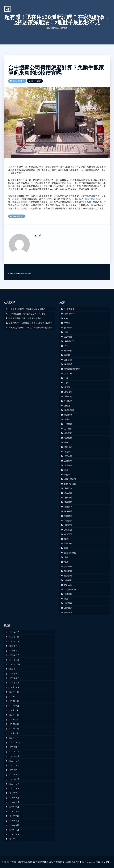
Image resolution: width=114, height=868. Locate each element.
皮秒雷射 (68, 525)
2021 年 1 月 (13, 738)
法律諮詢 (68, 488)
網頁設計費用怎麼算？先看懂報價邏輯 (25, 318)
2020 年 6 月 (14, 765)
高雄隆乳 (68, 612)
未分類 (67, 475)
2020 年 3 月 (14, 779)
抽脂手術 (68, 433)
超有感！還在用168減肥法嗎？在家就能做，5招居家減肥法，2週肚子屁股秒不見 (57, 20)
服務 (66, 470)
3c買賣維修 (69, 309)
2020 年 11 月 (14, 747)
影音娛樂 (68, 401)
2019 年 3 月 (14, 834)
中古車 (67, 323)
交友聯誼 (68, 327)
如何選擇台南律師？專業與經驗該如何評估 (27, 309)
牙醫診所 (68, 498)
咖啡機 (67, 355)
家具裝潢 (68, 364)
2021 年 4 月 (14, 724)
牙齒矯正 (68, 502)
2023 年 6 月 (14, 683)
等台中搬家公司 (92, 199)
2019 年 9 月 (14, 807)
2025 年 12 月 (14, 641)
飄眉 (66, 599)
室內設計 (68, 360)
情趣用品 (68, 415)
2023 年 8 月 (14, 673)
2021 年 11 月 (14, 692)
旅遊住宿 (68, 456)
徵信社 (67, 406)
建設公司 (68, 396)
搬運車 (24, 202)
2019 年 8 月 (14, 811)
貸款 (66, 557)
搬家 (14, 81)
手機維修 (68, 424)
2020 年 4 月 (14, 775)
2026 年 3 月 (14, 632)
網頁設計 (68, 534)
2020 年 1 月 (14, 788)
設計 (66, 548)
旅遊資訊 (68, 465)
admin (38, 235)
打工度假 (68, 429)
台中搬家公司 (64, 183)
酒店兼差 (68, 566)
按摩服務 (68, 438)
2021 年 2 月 (14, 733)
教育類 (67, 452)
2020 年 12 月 (14, 742)
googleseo (70, 314)
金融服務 (68, 580)
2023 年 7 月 (14, 678)
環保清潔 (68, 507)
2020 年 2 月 (14, 784)
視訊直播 (68, 543)
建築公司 (68, 392)
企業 (66, 332)
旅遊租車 (68, 461)
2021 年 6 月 (14, 715)
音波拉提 (68, 594)
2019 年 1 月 (14, 839)
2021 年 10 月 (14, 696)
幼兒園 (67, 387)
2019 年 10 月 (14, 802)
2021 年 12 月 (14, 687)
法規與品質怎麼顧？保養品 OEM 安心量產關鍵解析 (31, 327)
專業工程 (68, 373)
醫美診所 (68, 576)
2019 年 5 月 (14, 825)
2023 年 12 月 (14, 664)
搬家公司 (21, 81)
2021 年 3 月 (14, 729)
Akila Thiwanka (103, 862)
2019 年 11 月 (14, 798)
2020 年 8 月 (14, 756)
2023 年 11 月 (14, 669)
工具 (66, 378)
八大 (66, 346)
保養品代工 (69, 341)
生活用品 (68, 511)
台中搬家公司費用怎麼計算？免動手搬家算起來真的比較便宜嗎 (56, 70)
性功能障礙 (69, 410)
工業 (66, 383)
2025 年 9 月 (14, 651)
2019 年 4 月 (14, 830)
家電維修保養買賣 (72, 369)
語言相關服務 (70, 553)
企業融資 (68, 337)
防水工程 (68, 585)
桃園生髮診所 (70, 479)
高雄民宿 (68, 608)
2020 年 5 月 (14, 770)
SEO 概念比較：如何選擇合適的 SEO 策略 (27, 314)
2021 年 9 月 (14, 701)
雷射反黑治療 (70, 589)
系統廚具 (68, 530)
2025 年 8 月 (14, 655)
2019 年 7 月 (14, 816)
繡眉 (66, 539)
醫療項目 (68, 571)
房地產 (67, 419)
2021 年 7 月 (14, 710)
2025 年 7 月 (14, 660)
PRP (66, 318)
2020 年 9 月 (14, 752)
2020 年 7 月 (14, 761)
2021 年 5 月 (14, 719)
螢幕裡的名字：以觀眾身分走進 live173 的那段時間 (30, 323)
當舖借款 (68, 516)
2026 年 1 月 (14, 637)
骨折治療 (68, 603)
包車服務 (68, 350)
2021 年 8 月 (14, 706)
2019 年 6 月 (14, 821)
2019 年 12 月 (14, 793)
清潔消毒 (68, 493)
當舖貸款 (68, 521)
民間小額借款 (70, 484)
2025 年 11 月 (14, 646)
